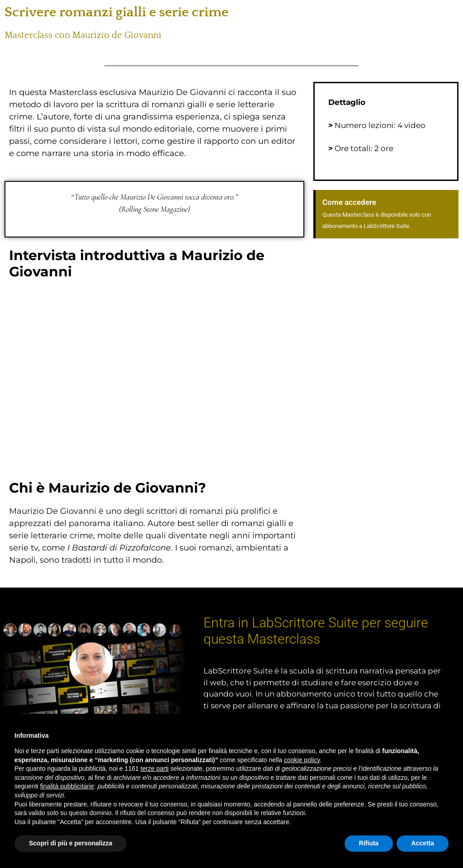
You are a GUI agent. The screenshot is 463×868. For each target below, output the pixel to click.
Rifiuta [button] (369, 843)
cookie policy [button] (302, 760)
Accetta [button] (423, 843)
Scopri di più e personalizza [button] (71, 843)
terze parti (155, 768)
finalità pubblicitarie (67, 786)
